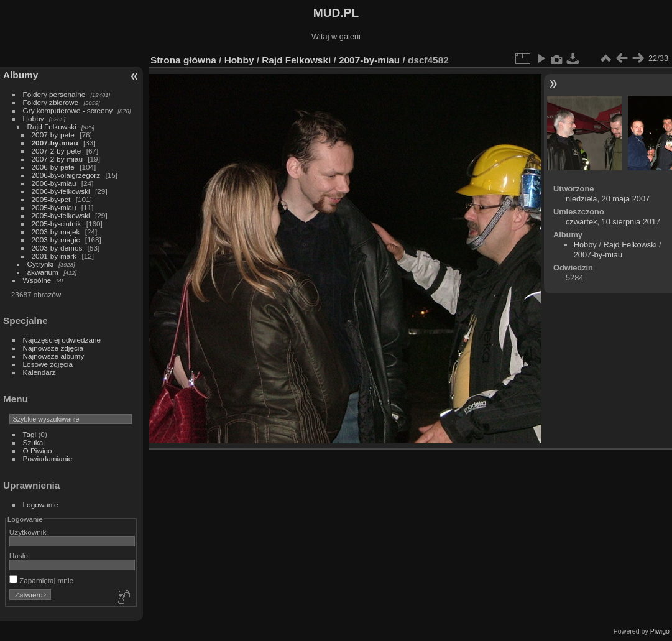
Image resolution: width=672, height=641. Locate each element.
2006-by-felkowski (61, 191)
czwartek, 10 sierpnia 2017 (613, 222)
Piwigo (660, 631)
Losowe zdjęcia (48, 364)
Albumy (21, 75)
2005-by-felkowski (61, 215)
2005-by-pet (51, 199)
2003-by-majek (56, 232)
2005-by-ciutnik (57, 224)
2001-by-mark (54, 256)
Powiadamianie (48, 459)
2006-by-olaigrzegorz (66, 175)
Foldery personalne (54, 94)
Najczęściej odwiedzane (62, 340)
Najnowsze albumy (54, 356)
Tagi (30, 434)
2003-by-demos (57, 248)
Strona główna (183, 60)
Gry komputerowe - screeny (68, 110)
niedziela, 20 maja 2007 (608, 199)
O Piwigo (38, 450)
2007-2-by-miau (57, 159)
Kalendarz (39, 372)
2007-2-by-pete (57, 151)
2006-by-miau (54, 183)
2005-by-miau (54, 207)
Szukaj (34, 442)
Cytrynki (41, 264)
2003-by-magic (56, 240)
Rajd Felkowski (52, 127)
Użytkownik (28, 532)
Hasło (19, 556)
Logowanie (41, 505)
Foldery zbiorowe (51, 102)
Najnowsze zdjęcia (53, 348)
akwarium (43, 272)
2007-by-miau (55, 143)
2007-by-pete (53, 135)
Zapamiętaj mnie (41, 580)
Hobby (34, 118)
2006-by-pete (53, 167)
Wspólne (37, 280)
